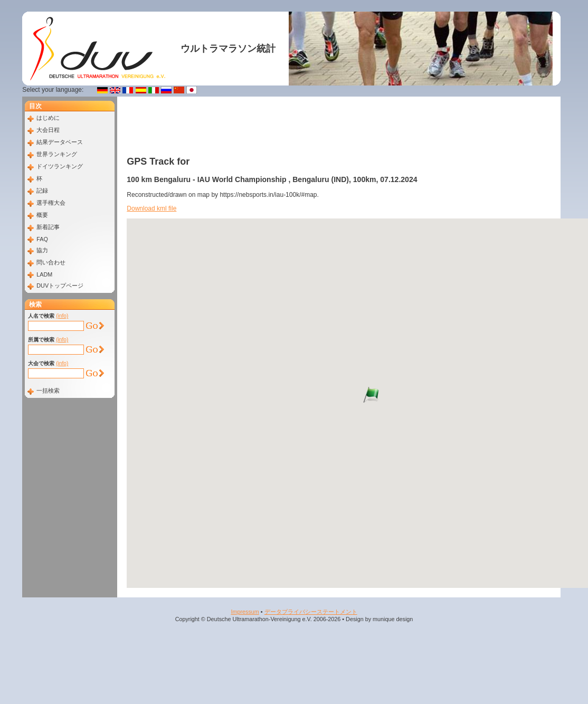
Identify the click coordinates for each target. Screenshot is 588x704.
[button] (363, 395)
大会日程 (48, 130)
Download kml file (151, 208)
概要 (42, 215)
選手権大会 (51, 203)
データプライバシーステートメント (311, 612)
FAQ (42, 239)
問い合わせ (51, 262)
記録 (42, 191)
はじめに (48, 118)
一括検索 (48, 391)
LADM (44, 274)
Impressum (245, 612)
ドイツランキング (60, 166)
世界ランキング (57, 154)
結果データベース (60, 142)
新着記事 (48, 227)
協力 (42, 250)
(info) (62, 316)
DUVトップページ (60, 286)
